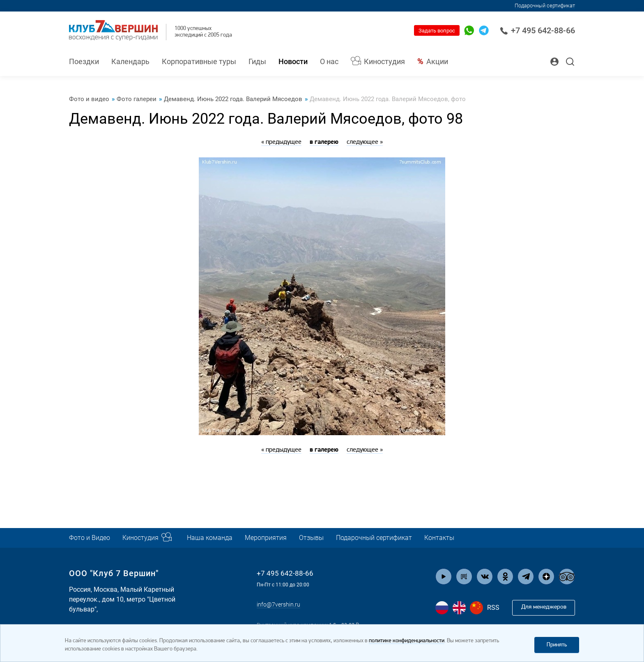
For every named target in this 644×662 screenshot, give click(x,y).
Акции (437, 61)
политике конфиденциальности (407, 641)
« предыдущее (281, 142)
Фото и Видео (92, 538)
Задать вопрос (437, 31)
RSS (493, 608)
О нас (329, 61)
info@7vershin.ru (281, 604)
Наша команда (221, 538)
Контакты (472, 538)
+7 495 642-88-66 (537, 30)
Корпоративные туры (199, 61)
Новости (293, 61)
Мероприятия (282, 538)
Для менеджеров (541, 608)
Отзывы (331, 538)
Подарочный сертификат (545, 6)
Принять (557, 645)
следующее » (365, 142)
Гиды (257, 61)
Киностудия (384, 61)
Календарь (130, 61)
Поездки (84, 61)
